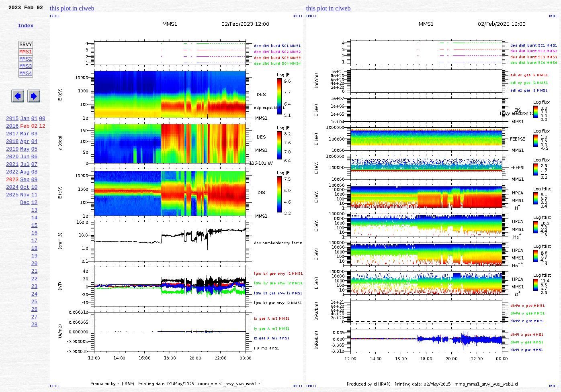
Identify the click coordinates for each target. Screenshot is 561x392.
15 (35, 261)
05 (35, 173)
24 (35, 341)
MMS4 (26, 86)
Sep (25, 208)
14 (35, 252)
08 (35, 199)
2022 (12, 199)
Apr (25, 164)
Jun (25, 182)
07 (35, 190)
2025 (12, 226)
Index (26, 30)
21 (35, 314)
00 (42, 137)
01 (35, 137)
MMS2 (26, 69)
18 (35, 288)
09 (35, 208)
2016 (12, 146)
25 (35, 349)
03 (35, 155)
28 (35, 376)
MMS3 (26, 78)
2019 (12, 173)
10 (35, 217)
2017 (12, 155)
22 (35, 323)
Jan (25, 137)
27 (35, 367)
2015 (12, 137)
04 (35, 164)
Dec (25, 235)
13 (35, 243)
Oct (25, 217)
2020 (12, 182)
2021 (12, 190)
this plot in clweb (72, 8)
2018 (12, 164)
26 (35, 358)
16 (35, 270)
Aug (25, 199)
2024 (12, 217)
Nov (25, 226)
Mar (25, 155)
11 (35, 226)
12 (35, 235)
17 (35, 279)
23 (35, 332)
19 (35, 296)
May (25, 173)
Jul (25, 190)
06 (35, 182)
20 (35, 305)
